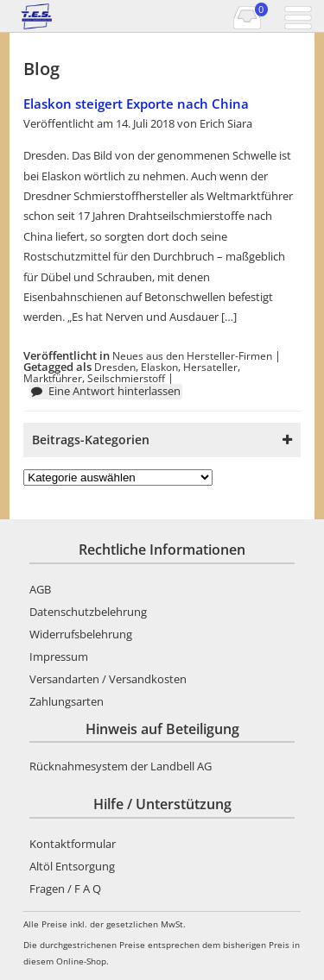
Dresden (115, 367)
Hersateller (210, 367)
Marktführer (53, 378)
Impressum (59, 656)
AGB (40, 589)
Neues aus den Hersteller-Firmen (192, 355)
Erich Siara (226, 123)
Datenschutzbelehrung (88, 612)
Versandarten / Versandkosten (108, 679)
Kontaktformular (73, 844)
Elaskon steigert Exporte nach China (136, 104)
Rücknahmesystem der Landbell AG (121, 766)
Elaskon (159, 367)
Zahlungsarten (67, 701)
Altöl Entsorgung (72, 866)
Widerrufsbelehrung (81, 634)
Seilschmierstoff (126, 378)
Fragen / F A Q (65, 889)
